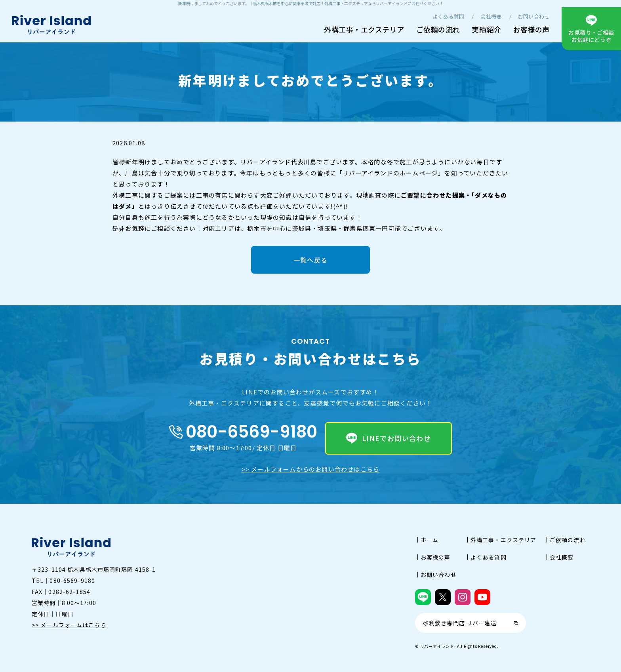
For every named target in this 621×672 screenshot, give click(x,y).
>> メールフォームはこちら (69, 625)
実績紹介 (486, 29)
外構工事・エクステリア (364, 29)
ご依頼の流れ (438, 29)
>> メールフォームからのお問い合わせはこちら (311, 469)
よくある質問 (448, 17)
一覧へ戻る (310, 260)
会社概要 (491, 17)
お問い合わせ (534, 17)
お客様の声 (531, 29)
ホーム (430, 540)
